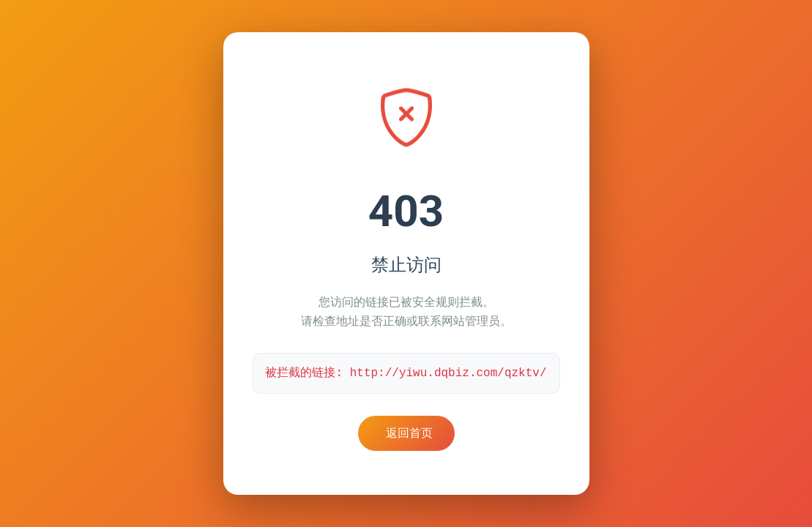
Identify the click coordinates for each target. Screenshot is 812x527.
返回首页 (409, 433)
